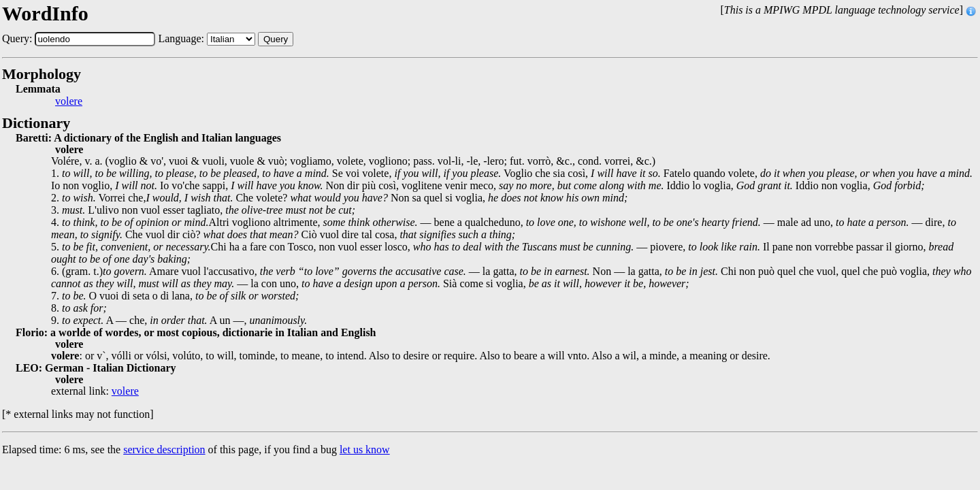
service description (164, 450)
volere (69, 101)
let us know (365, 450)
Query (276, 39)
